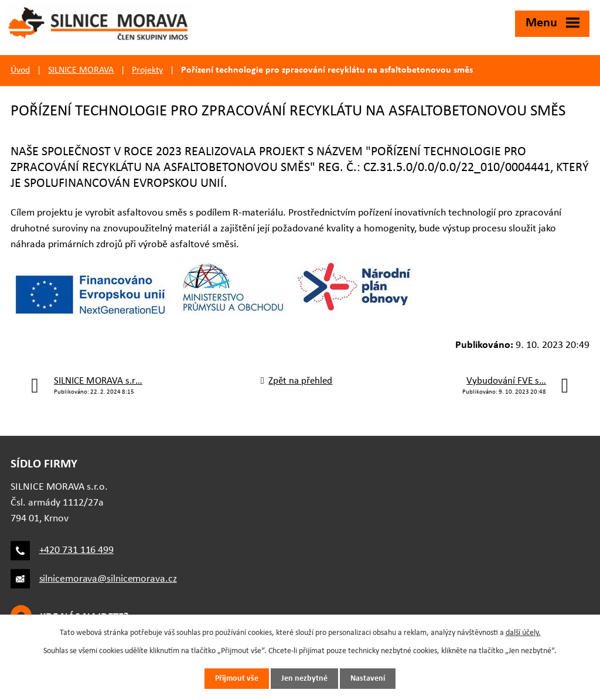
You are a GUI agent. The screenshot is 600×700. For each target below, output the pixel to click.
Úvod (20, 70)
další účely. (523, 633)
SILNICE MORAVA (81, 70)
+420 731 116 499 (76, 550)
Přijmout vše (237, 679)
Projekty (147, 70)
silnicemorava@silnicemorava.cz (108, 579)
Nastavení (368, 679)
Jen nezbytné (304, 679)
